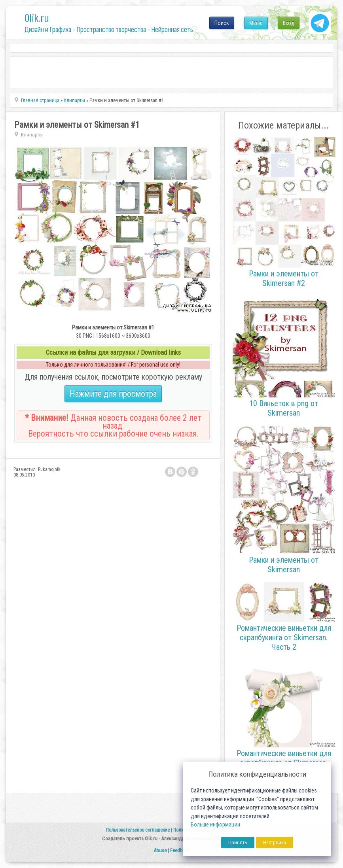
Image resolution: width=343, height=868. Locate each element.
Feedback (180, 850)
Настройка (275, 842)
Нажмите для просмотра (113, 394)
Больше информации (215, 825)
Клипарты (32, 135)
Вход (289, 23)
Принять (238, 842)
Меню (256, 23)
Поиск (222, 23)
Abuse (160, 850)
